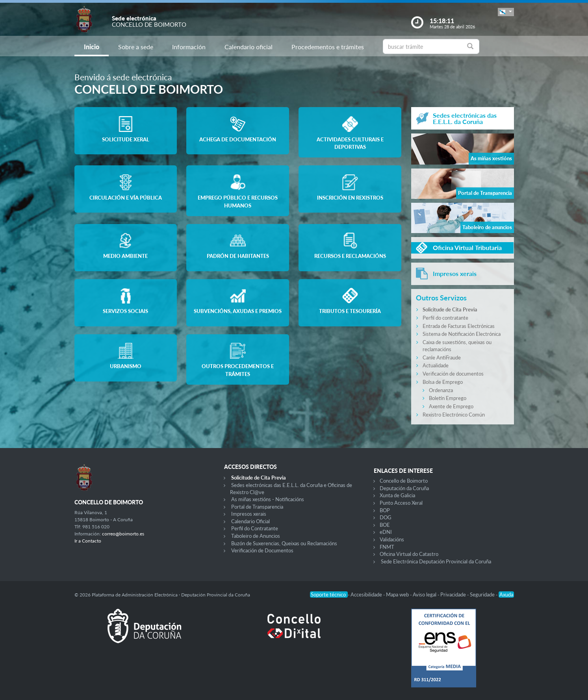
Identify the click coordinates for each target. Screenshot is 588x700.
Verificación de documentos (453, 374)
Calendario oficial (249, 47)
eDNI (386, 532)
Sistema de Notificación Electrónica (462, 334)
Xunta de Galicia (397, 495)
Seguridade (483, 594)
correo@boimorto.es (123, 534)
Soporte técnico (329, 594)
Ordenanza (441, 390)
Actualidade (436, 365)
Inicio (92, 47)
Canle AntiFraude (442, 357)
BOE (385, 525)
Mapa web (398, 594)
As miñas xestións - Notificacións (268, 499)
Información (189, 47)
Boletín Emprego (448, 398)
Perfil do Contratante (255, 528)
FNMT (387, 547)
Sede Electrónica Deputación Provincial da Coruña (436, 561)
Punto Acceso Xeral (401, 503)
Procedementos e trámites (328, 47)
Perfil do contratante (445, 318)
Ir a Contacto (88, 541)
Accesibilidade (367, 594)
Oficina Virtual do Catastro (409, 554)
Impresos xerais (249, 514)
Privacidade (454, 594)
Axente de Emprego (451, 406)
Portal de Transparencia (257, 507)
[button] (506, 12)
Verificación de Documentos (262, 550)
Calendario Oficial (250, 521)
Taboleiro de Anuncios (256, 536)
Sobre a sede (136, 47)
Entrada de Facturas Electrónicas (459, 326)
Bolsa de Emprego (443, 382)
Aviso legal (425, 594)
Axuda (506, 594)
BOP (385, 510)
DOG (386, 517)
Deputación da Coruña (404, 488)
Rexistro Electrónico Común (454, 415)
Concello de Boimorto (404, 481)
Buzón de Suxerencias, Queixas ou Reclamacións (284, 543)
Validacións (392, 539)
